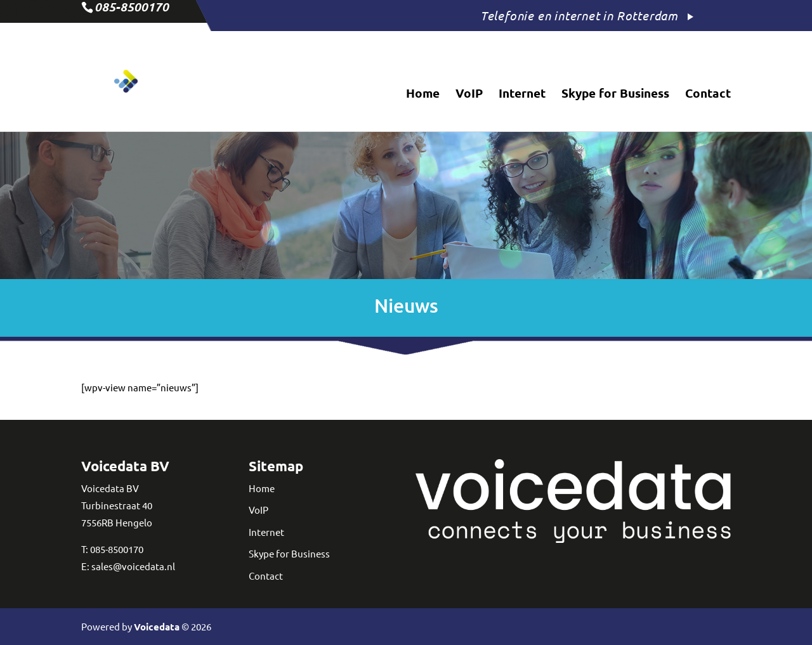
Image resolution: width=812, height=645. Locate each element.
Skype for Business (615, 95)
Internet (522, 95)
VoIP (469, 95)
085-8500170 (117, 549)
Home (423, 95)
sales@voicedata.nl (133, 566)
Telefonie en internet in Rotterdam (579, 15)
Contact (708, 95)
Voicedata (157, 627)
